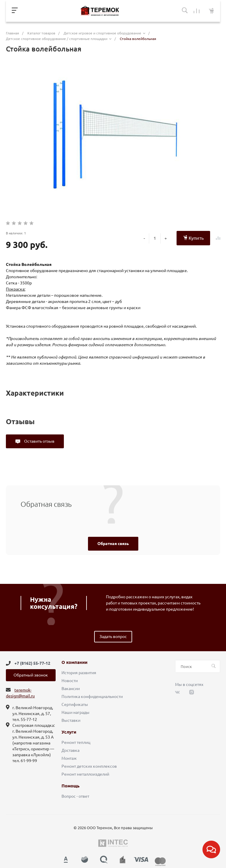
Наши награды (75, 712)
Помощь (70, 786)
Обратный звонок (31, 675)
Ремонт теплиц (76, 742)
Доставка (70, 750)
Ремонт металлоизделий (85, 774)
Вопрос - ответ (75, 796)
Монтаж (69, 758)
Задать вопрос (113, 637)
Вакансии (71, 689)
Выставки (71, 720)
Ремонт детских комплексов (89, 766)
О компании (74, 662)
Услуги (69, 732)
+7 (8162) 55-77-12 (32, 663)
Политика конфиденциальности (92, 697)
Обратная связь (113, 544)
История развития (79, 673)
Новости (70, 681)
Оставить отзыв (39, 441)
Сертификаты (75, 704)
